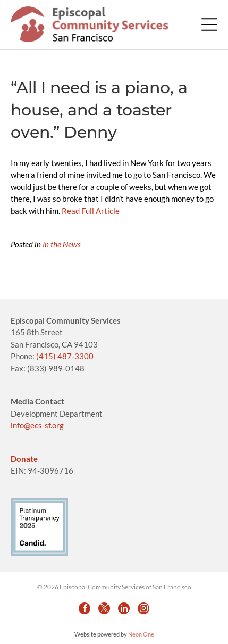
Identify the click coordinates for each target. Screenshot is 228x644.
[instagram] (143, 608)
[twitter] (104, 608)
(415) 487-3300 (65, 356)
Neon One (141, 634)
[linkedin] (124, 608)
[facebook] (85, 608)
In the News (62, 244)
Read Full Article (91, 211)
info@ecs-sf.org (37, 425)
